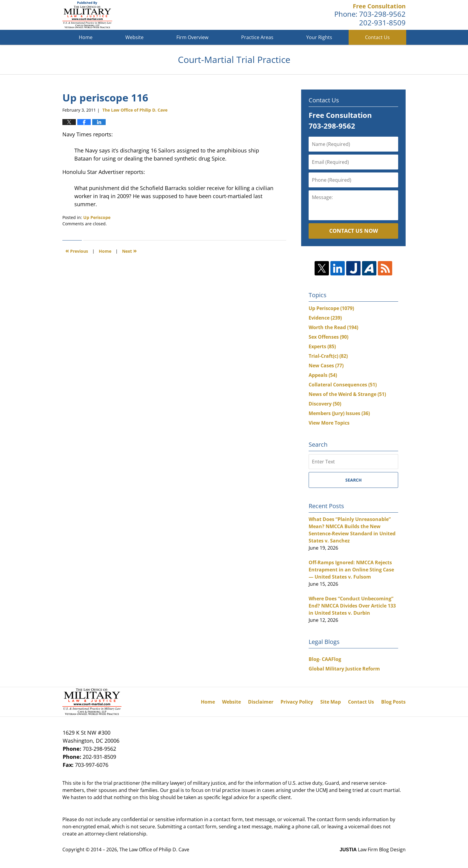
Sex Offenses (328, 337)
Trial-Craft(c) (328, 356)
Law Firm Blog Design (373, 850)
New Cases (326, 366)
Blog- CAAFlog (325, 659)
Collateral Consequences (343, 385)
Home (86, 37)
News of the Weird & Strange (347, 394)
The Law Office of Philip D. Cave (154, 850)
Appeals (323, 375)
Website (134, 37)
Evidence (325, 318)
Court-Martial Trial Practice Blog (87, 15)
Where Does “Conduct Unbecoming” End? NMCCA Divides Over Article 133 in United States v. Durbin (352, 606)
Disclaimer (261, 702)
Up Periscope (97, 217)
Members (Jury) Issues (339, 413)
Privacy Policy (297, 702)
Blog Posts (393, 702)
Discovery (325, 404)
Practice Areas (257, 37)
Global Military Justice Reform (344, 669)
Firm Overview (192, 37)
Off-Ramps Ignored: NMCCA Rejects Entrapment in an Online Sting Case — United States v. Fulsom (351, 570)
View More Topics (329, 423)
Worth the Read (333, 327)
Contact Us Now (354, 231)
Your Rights (319, 37)
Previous (77, 250)
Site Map (331, 702)
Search (354, 480)
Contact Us (377, 37)
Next (129, 250)
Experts (322, 346)
